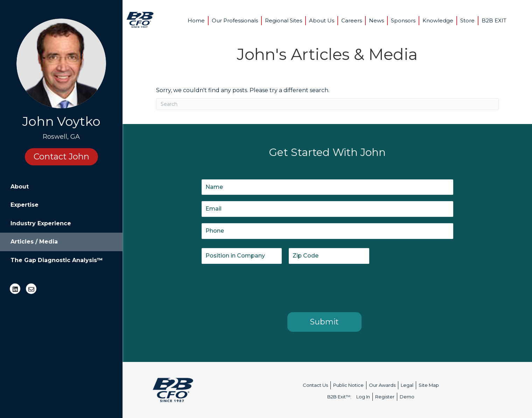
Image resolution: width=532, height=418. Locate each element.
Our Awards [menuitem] (382, 385)
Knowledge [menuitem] (438, 20)
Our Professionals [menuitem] (235, 20)
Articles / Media (34, 242)
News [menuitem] (376, 20)
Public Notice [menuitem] (348, 385)
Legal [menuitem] (407, 385)
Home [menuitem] (196, 20)
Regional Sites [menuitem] (283, 20)
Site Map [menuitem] (429, 385)
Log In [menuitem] (363, 397)
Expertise (24, 205)
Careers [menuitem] (352, 20)
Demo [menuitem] (407, 397)
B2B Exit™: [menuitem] (339, 397)
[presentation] (255, 287)
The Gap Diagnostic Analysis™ (57, 260)
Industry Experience (41, 223)
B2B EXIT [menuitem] (494, 20)
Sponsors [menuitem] (403, 20)
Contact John (61, 156)
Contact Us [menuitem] (315, 385)
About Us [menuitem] (322, 20)
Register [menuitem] (385, 397)
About (20, 187)
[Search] (327, 104)
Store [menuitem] (467, 20)
